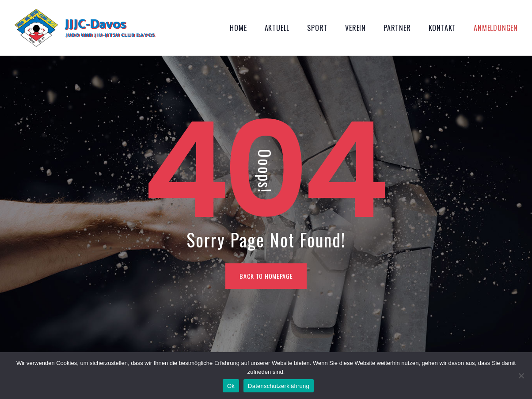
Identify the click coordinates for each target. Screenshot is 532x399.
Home (238, 28)
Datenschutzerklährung (279, 386)
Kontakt (443, 28)
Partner (397, 28)
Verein (355, 28)
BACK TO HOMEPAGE (266, 276)
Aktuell (277, 28)
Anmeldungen (496, 28)
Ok (231, 386)
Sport (317, 28)
